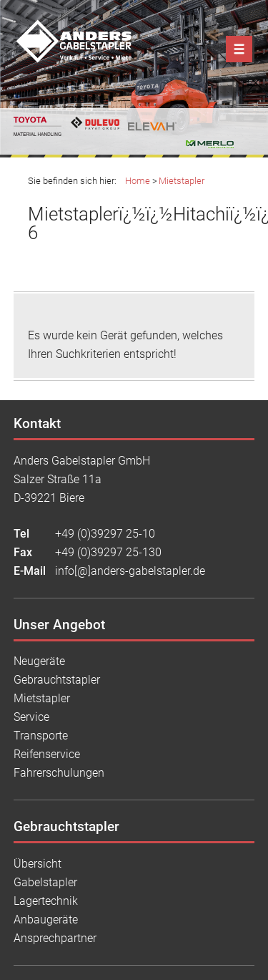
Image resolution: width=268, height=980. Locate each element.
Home (138, 181)
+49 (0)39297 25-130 (108, 552)
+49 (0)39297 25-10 (105, 534)
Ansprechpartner (55, 938)
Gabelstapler (45, 882)
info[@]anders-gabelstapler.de (130, 571)
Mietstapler (182, 181)
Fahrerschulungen (59, 773)
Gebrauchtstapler (57, 680)
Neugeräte (39, 661)
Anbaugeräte (46, 920)
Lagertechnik (46, 901)
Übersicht (38, 864)
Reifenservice (47, 754)
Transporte (41, 736)
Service (31, 717)
